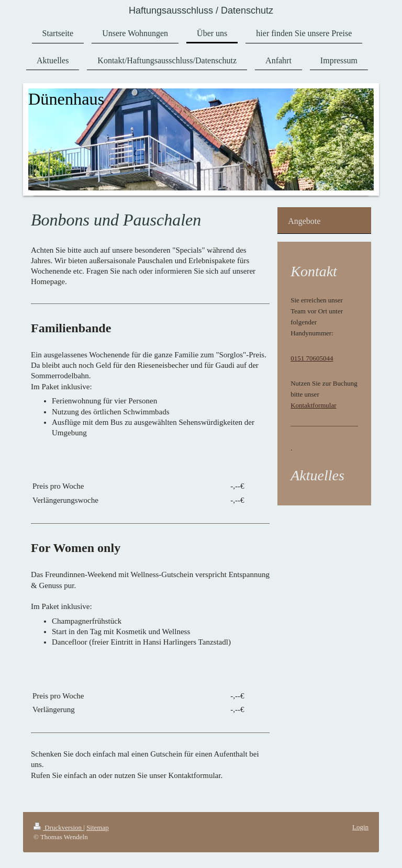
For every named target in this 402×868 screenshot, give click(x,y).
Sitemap (98, 827)
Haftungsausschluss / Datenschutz (201, 10)
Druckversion (58, 827)
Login (360, 827)
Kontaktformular (313, 405)
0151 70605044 (312, 358)
